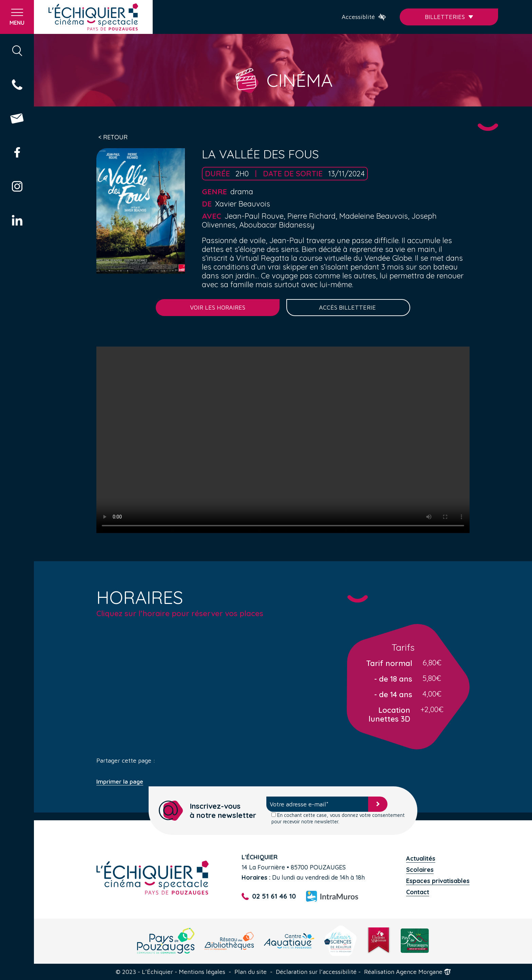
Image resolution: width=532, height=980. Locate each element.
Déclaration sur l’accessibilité (316, 972)
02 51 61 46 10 (269, 896)
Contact (418, 892)
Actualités (421, 858)
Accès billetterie (348, 307)
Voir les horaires (218, 307)
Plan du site (251, 972)
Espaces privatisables (438, 881)
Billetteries (449, 17)
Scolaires (420, 870)
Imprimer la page (120, 782)
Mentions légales (202, 972)
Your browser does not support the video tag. (283, 440)
